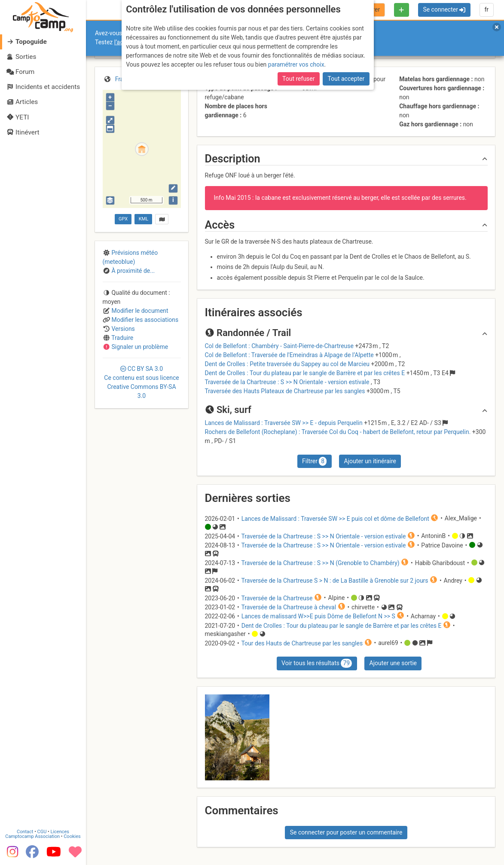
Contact (25, 828)
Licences (60, 828)
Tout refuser (298, 79)
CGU (42, 828)
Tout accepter (346, 79)
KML (144, 219)
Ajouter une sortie (393, 663)
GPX (123, 219)
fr (486, 9)
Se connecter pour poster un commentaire (346, 832)
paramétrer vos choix (296, 64)
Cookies (72, 833)
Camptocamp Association (32, 833)
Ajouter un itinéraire (370, 461)
